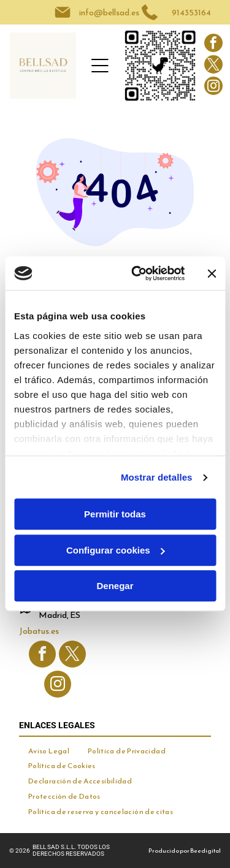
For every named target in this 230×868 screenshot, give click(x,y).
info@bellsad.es (109, 13)
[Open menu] (100, 66)
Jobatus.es (39, 631)
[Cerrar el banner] (212, 273)
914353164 (191, 13)
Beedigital (205, 851)
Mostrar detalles (157, 477)
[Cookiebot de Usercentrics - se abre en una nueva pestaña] (137, 273)
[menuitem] (49, 750)
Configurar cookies (116, 550)
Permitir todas (115, 515)
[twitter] (213, 66)
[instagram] (213, 87)
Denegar (115, 586)
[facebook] (213, 44)
